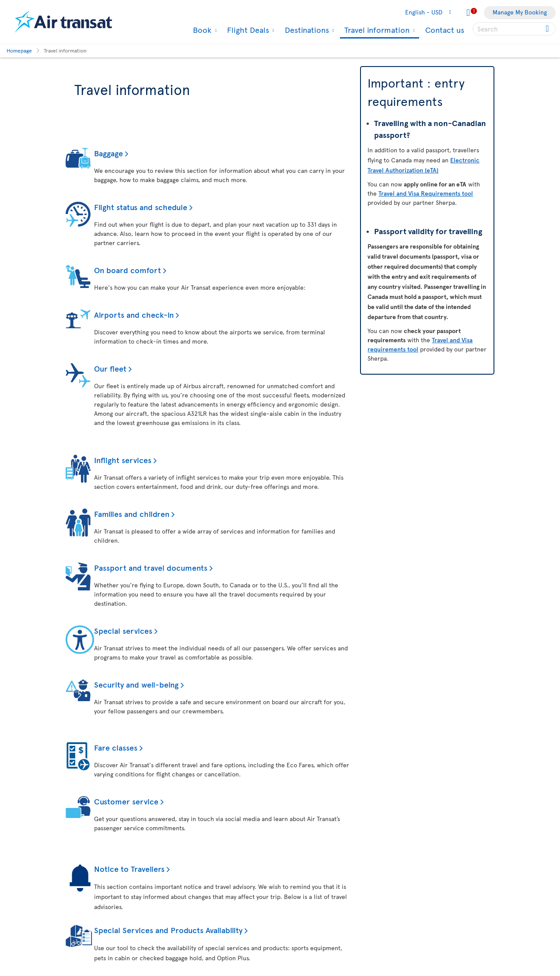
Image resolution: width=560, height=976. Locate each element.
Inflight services (123, 460)
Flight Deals (247, 30)
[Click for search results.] (548, 29)
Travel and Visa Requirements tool (426, 193)
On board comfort (128, 270)
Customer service (126, 801)
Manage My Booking (520, 12)
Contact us (445, 30)
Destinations (306, 30)
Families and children (132, 514)
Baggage (108, 153)
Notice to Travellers (129, 869)
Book (201, 30)
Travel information (376, 30)
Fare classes (116, 747)
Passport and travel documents (151, 567)
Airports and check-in (134, 314)
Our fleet (110, 368)
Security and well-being (136, 684)
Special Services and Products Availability (168, 930)
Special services (123, 630)
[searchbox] (514, 29)
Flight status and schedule (141, 207)
